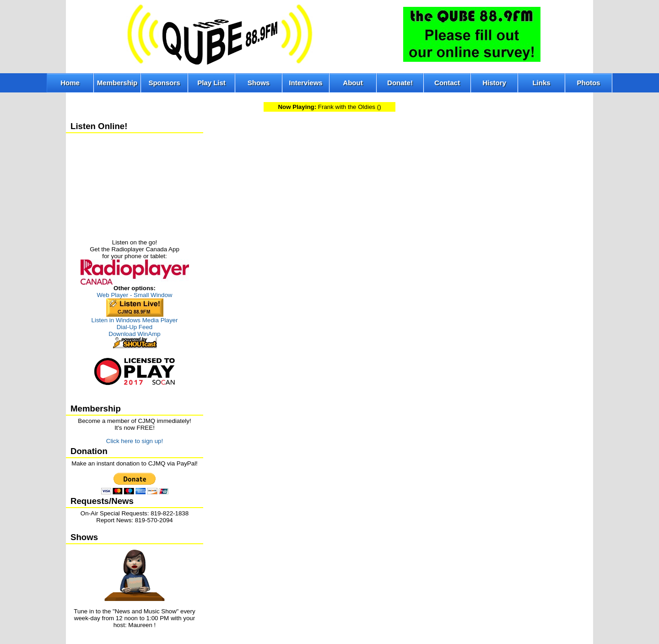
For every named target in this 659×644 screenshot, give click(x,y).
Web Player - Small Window (135, 295)
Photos (589, 83)
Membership (117, 83)
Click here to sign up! (135, 441)
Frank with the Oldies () (329, 107)
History (494, 83)
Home (70, 83)
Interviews (305, 83)
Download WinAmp (134, 334)
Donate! (400, 83)
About (353, 83)
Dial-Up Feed (135, 327)
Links (541, 83)
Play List (211, 83)
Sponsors (164, 83)
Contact (447, 83)
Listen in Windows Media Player (135, 320)
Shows (259, 83)
